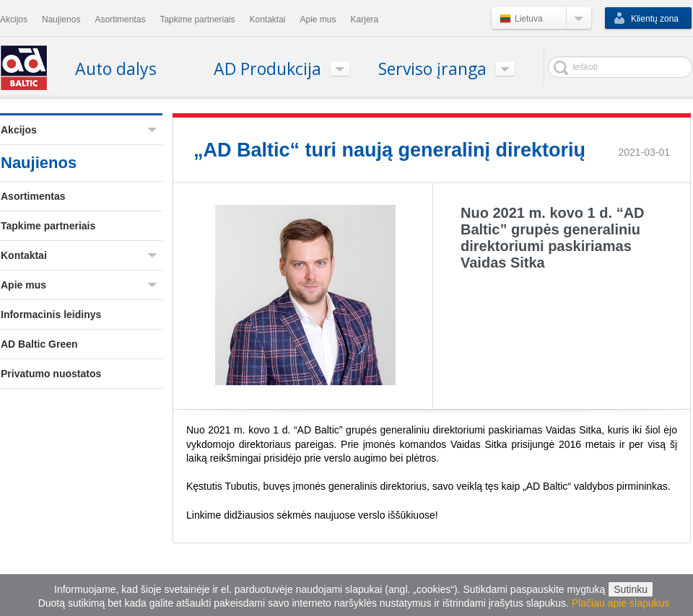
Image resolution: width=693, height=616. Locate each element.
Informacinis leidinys (51, 314)
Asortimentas (33, 196)
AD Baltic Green (39, 344)
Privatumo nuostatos (51, 374)
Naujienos (39, 163)
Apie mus (23, 285)
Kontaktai (24, 255)
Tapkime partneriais (48, 226)
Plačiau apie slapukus (620, 603)
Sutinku (631, 589)
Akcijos (19, 130)
